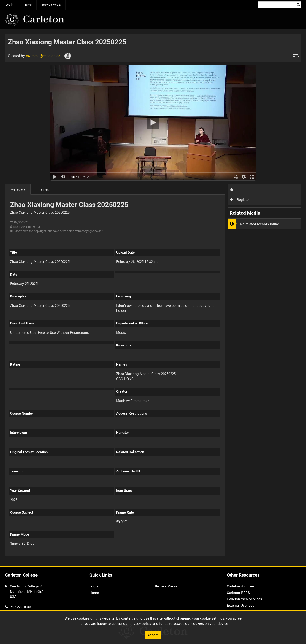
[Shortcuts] (296, 55)
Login (238, 189)
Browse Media (51, 5)
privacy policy (140, 623)
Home (28, 5)
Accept (153, 635)
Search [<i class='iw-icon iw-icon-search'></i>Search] (298, 4)
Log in (9, 5)
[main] (153, 298)
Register (240, 199)
